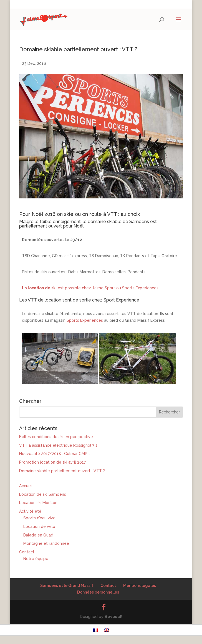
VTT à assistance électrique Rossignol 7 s (58, 445)
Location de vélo (39, 527)
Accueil (26, 486)
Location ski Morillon (38, 503)
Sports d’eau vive (39, 518)
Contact (27, 552)
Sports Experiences (85, 320)
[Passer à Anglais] (106, 630)
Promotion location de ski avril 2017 (52, 462)
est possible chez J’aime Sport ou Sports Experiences (90, 288)
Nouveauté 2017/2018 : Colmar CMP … (55, 454)
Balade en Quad (38, 535)
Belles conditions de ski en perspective (56, 437)
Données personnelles (98, 592)
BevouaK (113, 617)
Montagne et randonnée (46, 543)
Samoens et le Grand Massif (67, 586)
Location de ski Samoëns (43, 494)
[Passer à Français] (96, 630)
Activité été (30, 511)
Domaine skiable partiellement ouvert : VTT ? (62, 471)
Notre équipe (36, 559)
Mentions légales (140, 586)
